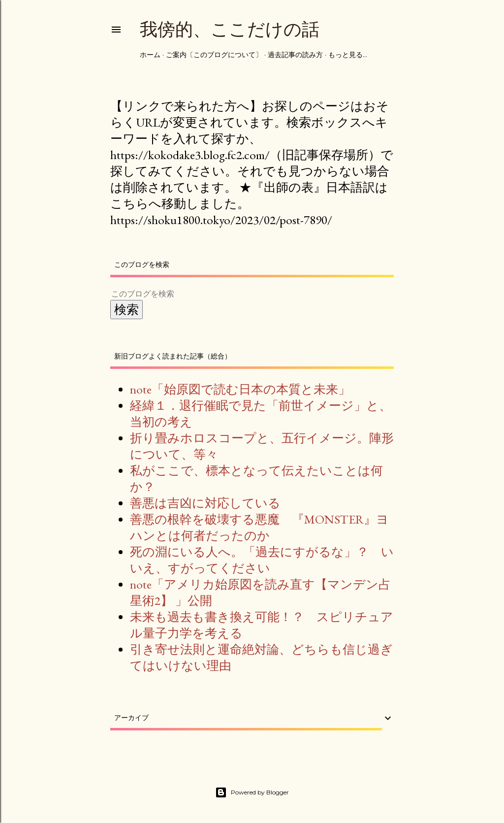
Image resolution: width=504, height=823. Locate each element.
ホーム (150, 55)
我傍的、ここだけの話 (230, 29)
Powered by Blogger (252, 792)
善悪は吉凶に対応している (205, 503)
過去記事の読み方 (295, 55)
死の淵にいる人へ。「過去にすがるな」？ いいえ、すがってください (262, 560)
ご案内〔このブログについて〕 (214, 55)
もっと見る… (348, 55)
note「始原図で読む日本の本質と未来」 (240, 389)
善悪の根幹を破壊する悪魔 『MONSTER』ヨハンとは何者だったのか (259, 527)
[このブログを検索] (240, 294)
